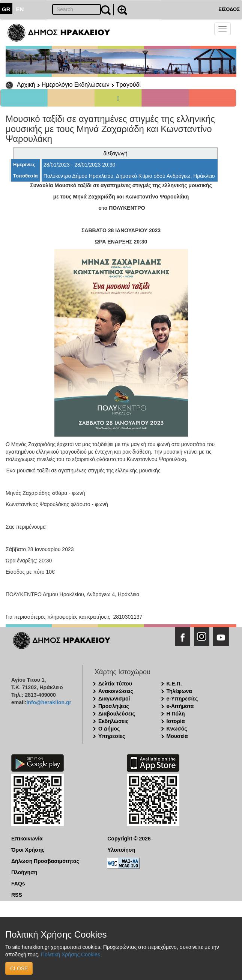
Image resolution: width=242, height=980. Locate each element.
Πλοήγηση (24, 872)
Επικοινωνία (27, 839)
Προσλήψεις (114, 706)
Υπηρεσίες (112, 736)
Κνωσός (177, 729)
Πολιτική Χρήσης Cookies (71, 954)
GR (6, 9)
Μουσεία (177, 736)
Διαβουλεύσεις (117, 714)
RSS (17, 895)
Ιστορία (176, 721)
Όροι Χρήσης (28, 850)
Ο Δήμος (109, 729)
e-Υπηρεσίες (182, 699)
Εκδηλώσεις (113, 721)
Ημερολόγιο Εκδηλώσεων (76, 85)
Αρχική (26, 85)
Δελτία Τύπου (115, 684)
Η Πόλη (176, 714)
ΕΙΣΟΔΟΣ (229, 9)
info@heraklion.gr (49, 702)
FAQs (18, 884)
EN (20, 9)
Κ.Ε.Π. (174, 684)
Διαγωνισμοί (114, 699)
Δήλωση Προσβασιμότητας (45, 861)
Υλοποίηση (121, 850)
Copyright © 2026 (129, 839)
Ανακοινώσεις (116, 691)
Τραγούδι (128, 85)
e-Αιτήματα (180, 706)
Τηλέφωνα (179, 691)
